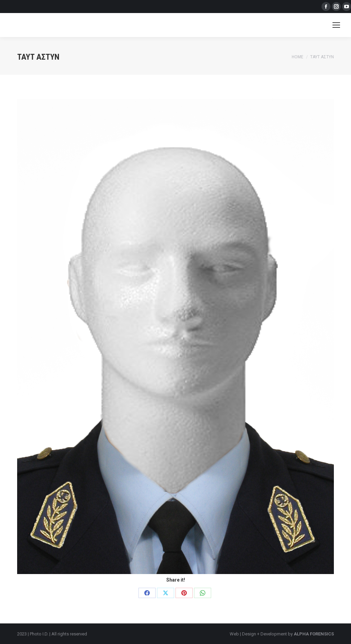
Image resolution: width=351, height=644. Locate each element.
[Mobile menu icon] (336, 25)
